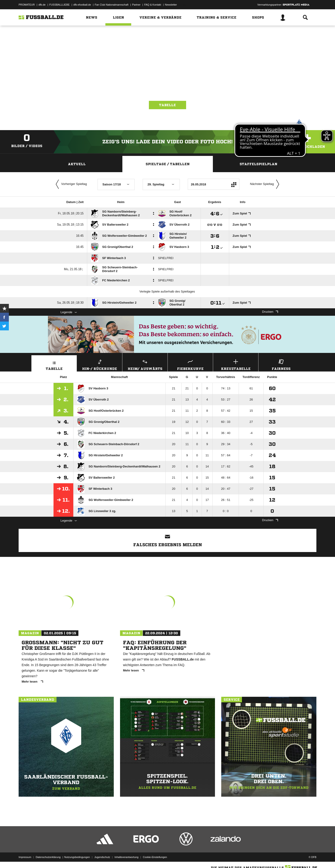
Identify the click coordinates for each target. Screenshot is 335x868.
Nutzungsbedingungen (77, 857)
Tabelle (167, 105)
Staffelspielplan (258, 164)
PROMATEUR (27, 5)
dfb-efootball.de (82, 5)
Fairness (281, 364)
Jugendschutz (102, 857)
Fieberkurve (190, 364)
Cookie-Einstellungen (155, 857)
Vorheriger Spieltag (70, 184)
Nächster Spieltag (266, 184)
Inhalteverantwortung (126, 857)
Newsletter (171, 5)
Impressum (25, 857)
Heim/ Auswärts (145, 364)
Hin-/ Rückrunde (100, 364)
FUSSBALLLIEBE (59, 5)
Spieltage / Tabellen (168, 164)
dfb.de (42, 5)
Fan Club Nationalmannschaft (112, 5)
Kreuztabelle (236, 364)
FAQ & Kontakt (153, 5)
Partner (136, 5)
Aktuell (77, 164)
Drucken (270, 312)
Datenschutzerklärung (48, 857)
